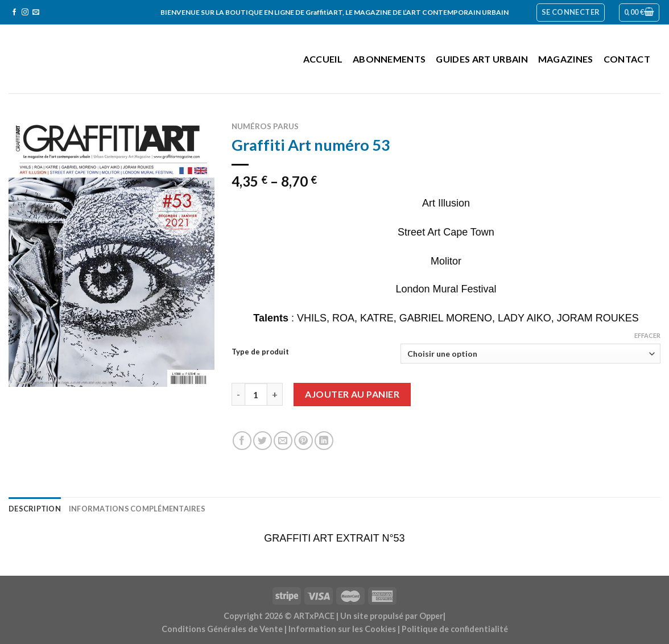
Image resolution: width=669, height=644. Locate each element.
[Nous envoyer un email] (36, 13)
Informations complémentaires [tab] (137, 509)
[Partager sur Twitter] (263, 441)
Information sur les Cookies (342, 629)
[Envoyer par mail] (283, 441)
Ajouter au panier (352, 394)
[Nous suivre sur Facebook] (14, 13)
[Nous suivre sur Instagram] (25, 13)
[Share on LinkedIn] (324, 441)
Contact (627, 59)
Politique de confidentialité (455, 629)
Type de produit (260, 352)
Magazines (566, 59)
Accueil (323, 59)
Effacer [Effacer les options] (647, 335)
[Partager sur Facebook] (242, 441)
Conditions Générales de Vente (222, 629)
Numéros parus (265, 126)
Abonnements (389, 59)
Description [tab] (35, 509)
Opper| (432, 616)
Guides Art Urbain (482, 59)
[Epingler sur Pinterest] (303, 441)
